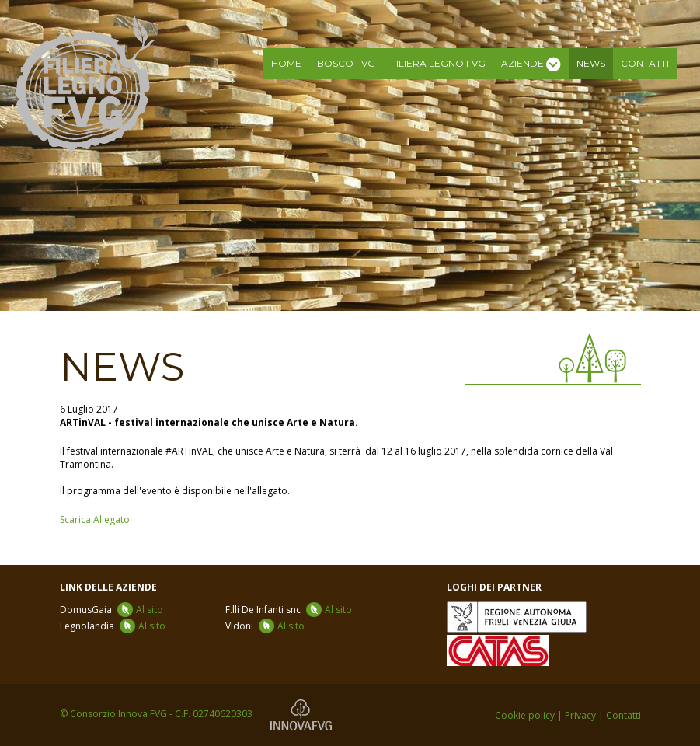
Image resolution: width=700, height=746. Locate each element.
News (591, 63)
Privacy (580, 715)
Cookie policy (525, 715)
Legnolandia (113, 626)
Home (286, 63)
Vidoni (265, 626)
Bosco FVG (346, 63)
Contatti (645, 63)
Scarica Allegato (95, 519)
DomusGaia (111, 610)
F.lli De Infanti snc (289, 610)
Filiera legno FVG (438, 63)
